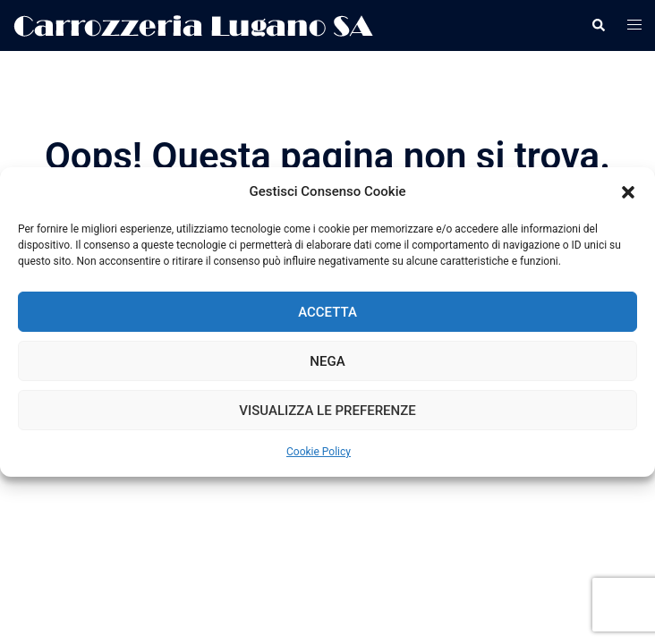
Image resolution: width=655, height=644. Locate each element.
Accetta (327, 312)
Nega (327, 361)
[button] (628, 192)
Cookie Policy (319, 452)
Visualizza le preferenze (327, 411)
